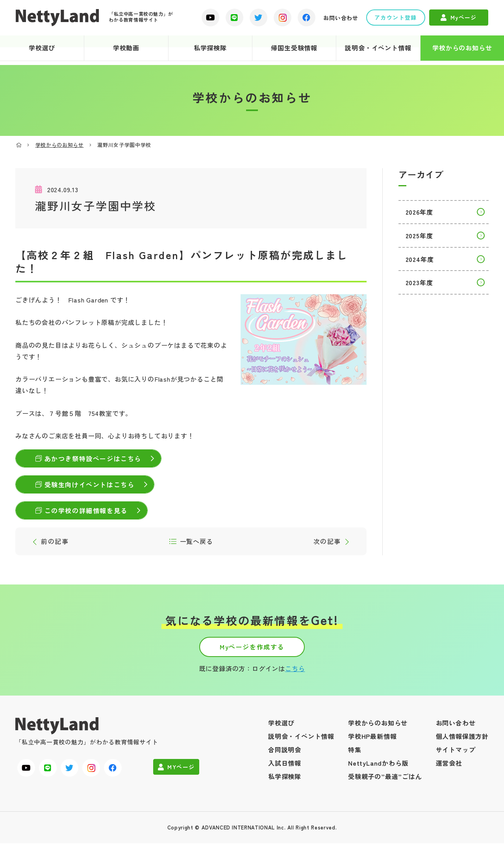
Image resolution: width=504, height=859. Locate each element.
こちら (295, 684)
